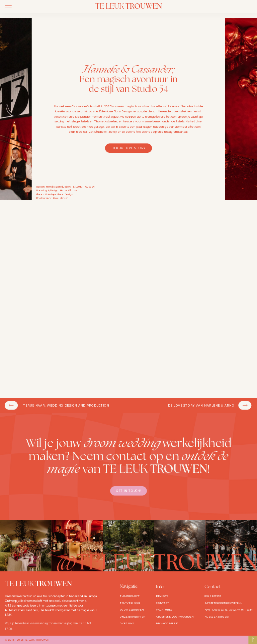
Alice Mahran (61, 198)
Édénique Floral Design (59, 195)
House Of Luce (69, 191)
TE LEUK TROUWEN (83, 187)
